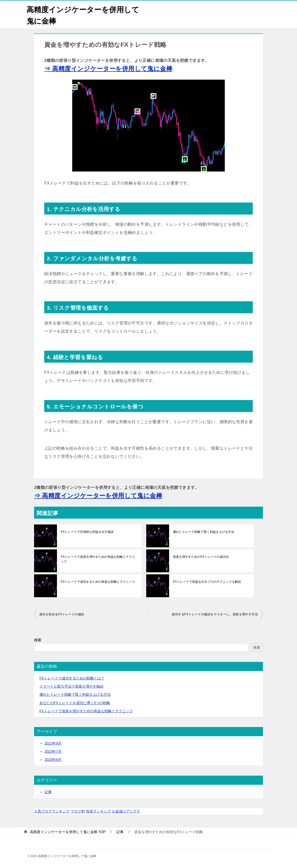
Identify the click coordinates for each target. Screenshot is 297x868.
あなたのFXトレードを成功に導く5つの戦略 (75, 703)
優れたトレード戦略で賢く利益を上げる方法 (203, 532)
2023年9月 (53, 743)
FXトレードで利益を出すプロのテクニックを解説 (207, 582)
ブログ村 (78, 811)
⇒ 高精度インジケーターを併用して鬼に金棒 (108, 69)
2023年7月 (53, 751)
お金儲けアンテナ (126, 811)
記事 (48, 792)
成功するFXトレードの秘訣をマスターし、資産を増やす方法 (215, 614)
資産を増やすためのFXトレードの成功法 (201, 557)
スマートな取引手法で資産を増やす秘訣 (71, 686)
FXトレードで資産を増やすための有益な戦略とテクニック (98, 559)
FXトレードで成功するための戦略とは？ (72, 678)
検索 (38, 640)
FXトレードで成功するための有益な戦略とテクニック (98, 582)
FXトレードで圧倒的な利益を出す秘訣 (87, 532)
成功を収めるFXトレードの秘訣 (62, 614)
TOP (68, 832)
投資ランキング (98, 811)
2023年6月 (53, 760)
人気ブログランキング (52, 811)
